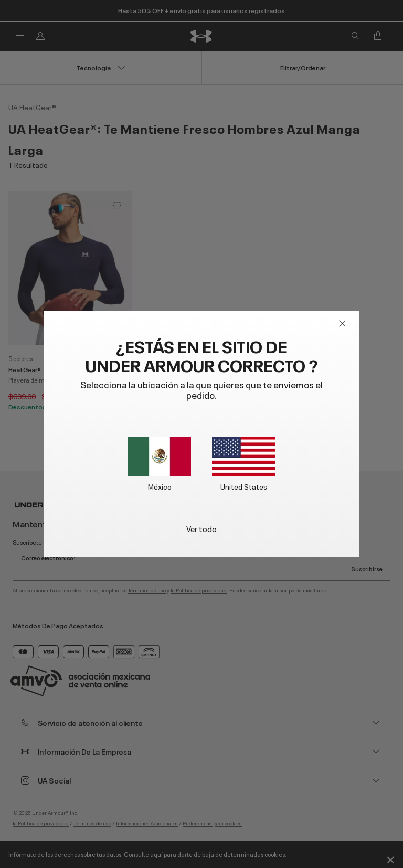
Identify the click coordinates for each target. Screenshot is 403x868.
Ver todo (201, 528)
